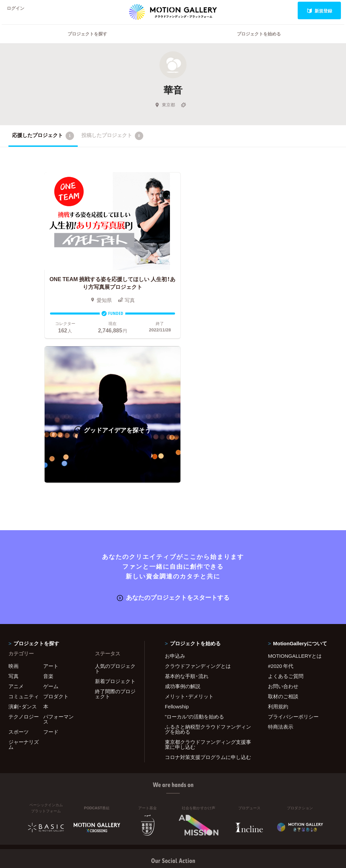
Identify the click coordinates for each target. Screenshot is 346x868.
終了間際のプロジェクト (115, 549)
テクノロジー (24, 572)
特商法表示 (281, 582)
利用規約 (278, 562)
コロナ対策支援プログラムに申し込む (208, 612)
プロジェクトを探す (87, 42)
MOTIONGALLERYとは (295, 511)
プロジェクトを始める (259, 42)
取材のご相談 (283, 551)
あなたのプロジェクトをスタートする (173, 452)
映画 (14, 521)
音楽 (48, 531)
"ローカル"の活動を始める (195, 572)
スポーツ (19, 587)
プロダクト (56, 551)
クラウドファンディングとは (198, 521)
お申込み (175, 511)
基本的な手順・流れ (187, 531)
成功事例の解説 (183, 541)
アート (51, 521)
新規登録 (319, 11)
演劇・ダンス (23, 562)
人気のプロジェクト (115, 524)
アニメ (16, 541)
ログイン (18, 11)
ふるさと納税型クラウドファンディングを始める (208, 584)
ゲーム (51, 541)
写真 (14, 531)
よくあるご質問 (286, 531)
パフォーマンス (58, 574)
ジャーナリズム (24, 600)
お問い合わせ (283, 541)
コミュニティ (24, 551)
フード (51, 587)
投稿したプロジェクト (112, 144)
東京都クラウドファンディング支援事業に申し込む (208, 600)
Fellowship (177, 562)
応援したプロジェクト (43, 144)
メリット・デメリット (189, 551)
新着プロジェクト (115, 536)
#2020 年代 (281, 521)
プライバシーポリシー (293, 572)
